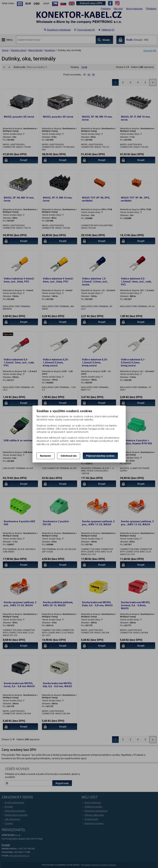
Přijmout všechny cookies (100, 456)
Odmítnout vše (69, 456)
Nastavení (45, 456)
